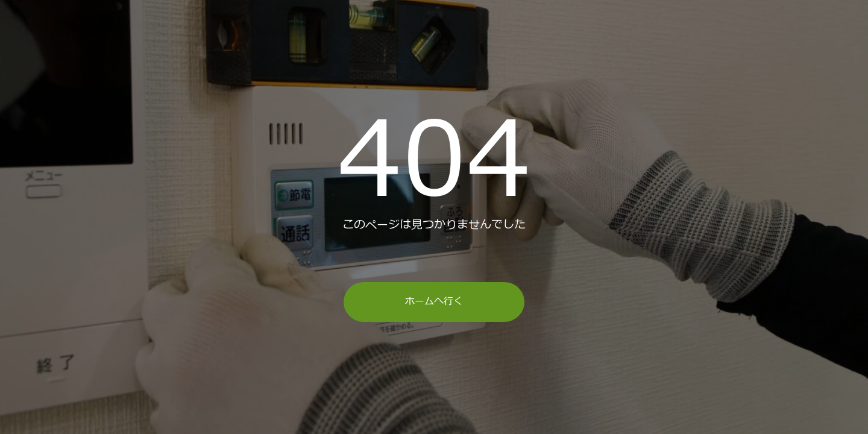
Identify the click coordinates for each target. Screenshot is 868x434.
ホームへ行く (434, 301)
